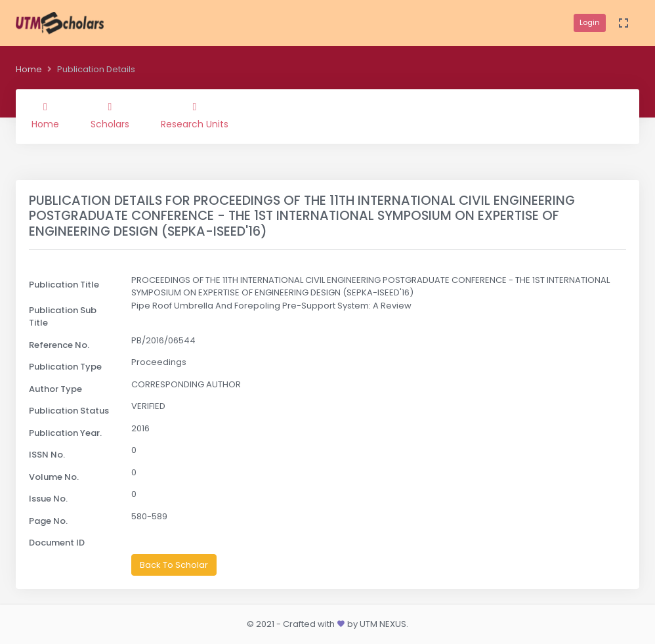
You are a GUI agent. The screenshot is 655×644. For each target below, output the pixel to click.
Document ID (57, 543)
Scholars (110, 116)
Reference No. (59, 345)
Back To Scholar (174, 565)
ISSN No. (47, 455)
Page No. (48, 521)
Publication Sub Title (63, 317)
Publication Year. (65, 433)
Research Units (195, 116)
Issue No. (48, 499)
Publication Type (65, 367)
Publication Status (69, 411)
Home (29, 69)
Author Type (55, 389)
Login (590, 22)
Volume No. (54, 477)
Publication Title (64, 285)
